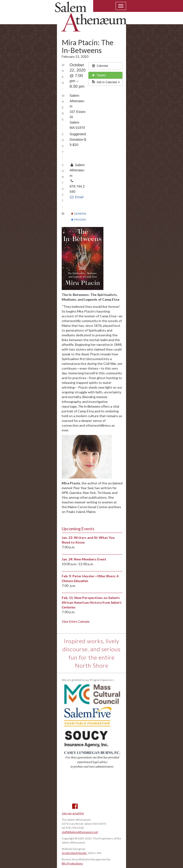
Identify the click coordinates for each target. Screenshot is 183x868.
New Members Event (90, 559)
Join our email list (73, 813)
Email (76, 197)
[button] (105, 82)
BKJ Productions (72, 863)
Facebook (75, 806)
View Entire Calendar (76, 621)
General (79, 214)
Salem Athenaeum (91, 19)
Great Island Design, (74, 853)
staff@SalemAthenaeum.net (80, 832)
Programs (81, 220)
